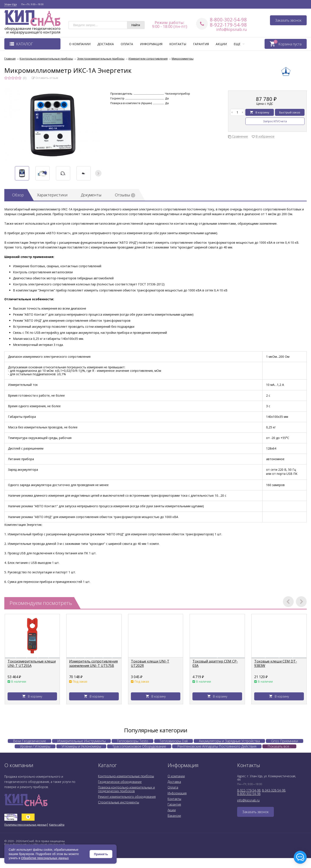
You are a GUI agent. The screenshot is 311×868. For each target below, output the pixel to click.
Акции (221, 44)
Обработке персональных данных (45, 858)
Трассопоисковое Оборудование (139, 746)
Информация (151, 44)
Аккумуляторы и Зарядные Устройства (229, 741)
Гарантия (201, 44)
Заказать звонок (288, 20)
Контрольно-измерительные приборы (126, 776)
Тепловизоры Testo (132, 741)
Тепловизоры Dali (174, 741)
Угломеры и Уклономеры (81, 746)
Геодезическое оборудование (120, 782)
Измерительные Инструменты (81, 741)
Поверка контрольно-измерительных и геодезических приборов (126, 789)
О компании (80, 44)
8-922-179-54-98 (228, 25)
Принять (101, 854)
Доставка (106, 44)
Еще (239, 44)
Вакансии (174, 816)
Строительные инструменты (119, 802)
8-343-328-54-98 (274, 790)
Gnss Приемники (285, 741)
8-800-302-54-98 (228, 19)
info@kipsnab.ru (232, 29)
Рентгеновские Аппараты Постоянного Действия (217, 746)
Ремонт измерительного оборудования (127, 797)
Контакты (178, 44)
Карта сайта (57, 825)
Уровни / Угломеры (35, 746)
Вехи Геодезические (29, 741)
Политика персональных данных (25, 825)
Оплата (127, 44)
